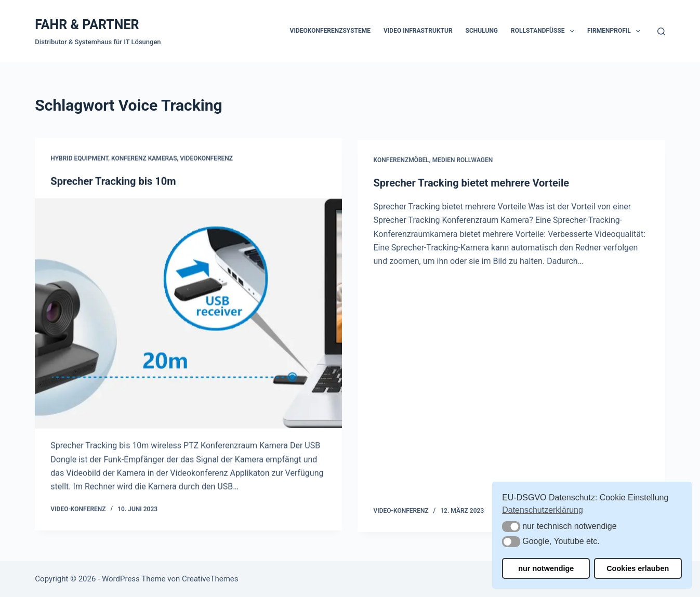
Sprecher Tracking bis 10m (113, 181)
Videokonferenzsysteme (330, 31)
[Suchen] (661, 31)
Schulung (482, 31)
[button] (511, 527)
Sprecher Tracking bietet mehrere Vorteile (471, 185)
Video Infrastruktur (418, 31)
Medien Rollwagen (463, 162)
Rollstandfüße (545, 31)
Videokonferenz (206, 159)
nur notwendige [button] (546, 568)
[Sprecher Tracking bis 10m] (188, 314)
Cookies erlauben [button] (638, 568)
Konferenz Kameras (144, 159)
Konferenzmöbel (401, 162)
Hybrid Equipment (79, 159)
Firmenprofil (616, 31)
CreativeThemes (210, 579)
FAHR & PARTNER (87, 25)
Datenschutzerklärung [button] (543, 510)
